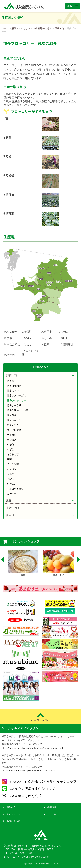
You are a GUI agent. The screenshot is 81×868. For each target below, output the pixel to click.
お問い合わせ (13, 821)
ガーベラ (12, 494)
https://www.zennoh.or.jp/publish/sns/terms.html (29, 771)
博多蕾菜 (12, 415)
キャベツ (12, 469)
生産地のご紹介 (44, 28)
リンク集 (52, 814)
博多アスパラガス (16, 396)
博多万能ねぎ (14, 386)
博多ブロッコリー (16, 400)
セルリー (12, 474)
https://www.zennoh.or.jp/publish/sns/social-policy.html (32, 748)
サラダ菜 (12, 435)
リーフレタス (14, 430)
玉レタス (12, 440)
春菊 (9, 459)
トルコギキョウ (15, 489)
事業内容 (11, 807)
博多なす (12, 381)
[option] (23, 563)
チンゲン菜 (13, 464)
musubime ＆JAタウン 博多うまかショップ (43, 781)
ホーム (5, 28)
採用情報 (52, 807)
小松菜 (11, 445)
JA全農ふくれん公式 (26, 796)
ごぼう (11, 479)
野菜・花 (59, 28)
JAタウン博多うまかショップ (33, 789)
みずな (11, 449)
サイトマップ (13, 814)
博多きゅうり (14, 405)
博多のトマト (14, 391)
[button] (73, 6)
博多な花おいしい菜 (18, 410)
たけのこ (12, 484)
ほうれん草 (13, 454)
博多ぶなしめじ (15, 420)
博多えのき (13, 425)
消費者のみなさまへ (22, 28)
